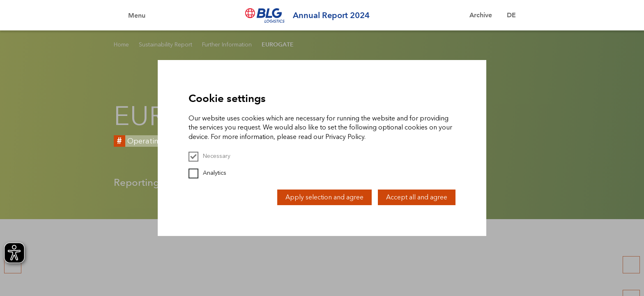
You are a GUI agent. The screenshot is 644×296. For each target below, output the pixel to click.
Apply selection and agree (324, 197)
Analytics (207, 173)
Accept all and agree (417, 197)
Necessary (209, 156)
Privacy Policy (345, 137)
